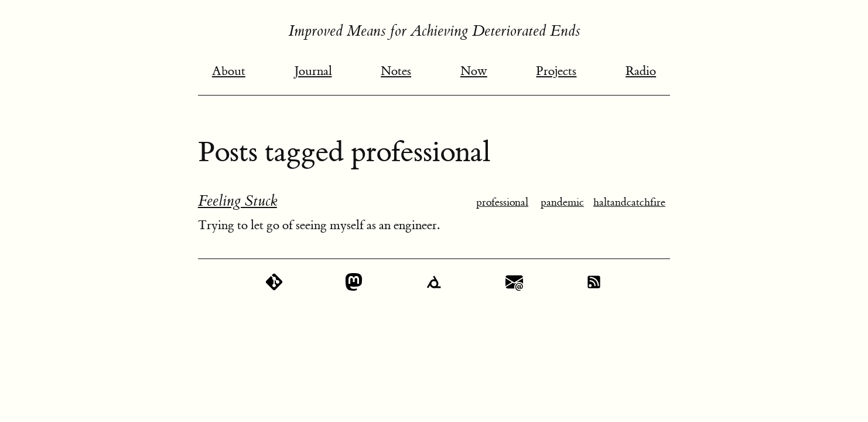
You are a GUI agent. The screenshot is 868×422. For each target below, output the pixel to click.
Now (474, 71)
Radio (641, 71)
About (229, 71)
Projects (556, 71)
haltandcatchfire (629, 203)
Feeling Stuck (237, 201)
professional (502, 203)
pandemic (562, 203)
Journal (313, 71)
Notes (396, 71)
